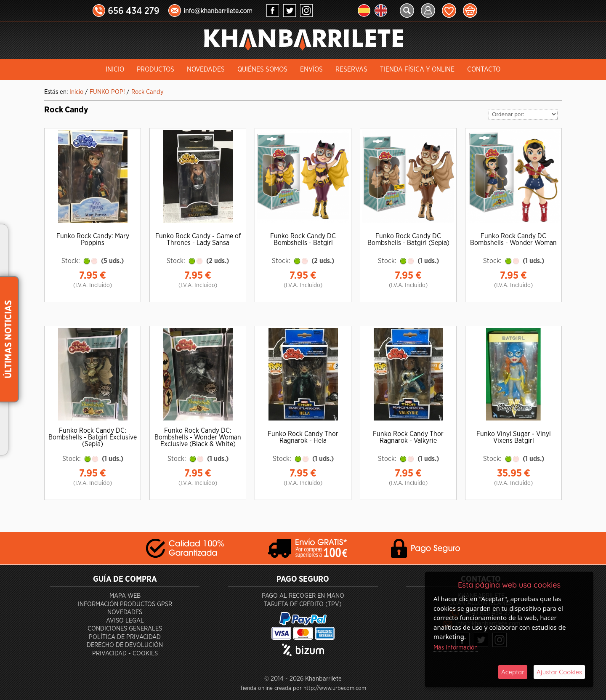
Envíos (311, 69)
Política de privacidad (125, 637)
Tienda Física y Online (417, 69)
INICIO (115, 69)
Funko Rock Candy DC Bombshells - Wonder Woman (513, 240)
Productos (155, 69)
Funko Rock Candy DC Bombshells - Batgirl (303, 240)
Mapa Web (125, 596)
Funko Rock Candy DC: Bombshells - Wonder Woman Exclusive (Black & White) (198, 437)
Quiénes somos (262, 69)
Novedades (206, 69)
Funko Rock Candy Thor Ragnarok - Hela (303, 437)
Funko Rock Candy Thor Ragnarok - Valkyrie (408, 437)
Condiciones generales (125, 629)
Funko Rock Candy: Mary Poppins (93, 240)
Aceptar (513, 672)
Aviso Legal (125, 621)
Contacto (484, 69)
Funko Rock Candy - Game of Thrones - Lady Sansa (198, 240)
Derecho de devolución (125, 645)
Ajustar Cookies (559, 672)
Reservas (351, 69)
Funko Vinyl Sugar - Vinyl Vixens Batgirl (514, 437)
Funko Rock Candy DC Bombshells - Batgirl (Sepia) (408, 240)
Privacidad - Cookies (125, 653)
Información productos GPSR (125, 604)
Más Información (456, 648)
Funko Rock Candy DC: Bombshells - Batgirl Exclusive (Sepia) (93, 437)
